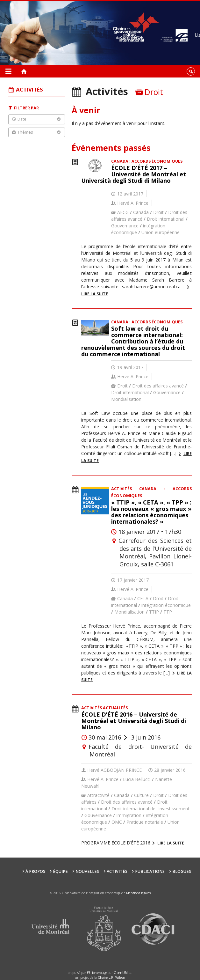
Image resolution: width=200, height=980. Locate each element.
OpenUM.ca (123, 973)
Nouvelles (87, 871)
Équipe (60, 871)
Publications (150, 871)
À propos (35, 871)
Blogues (182, 871)
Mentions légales (138, 893)
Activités (117, 871)
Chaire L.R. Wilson (111, 977)
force (100, 973)
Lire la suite (171, 843)
